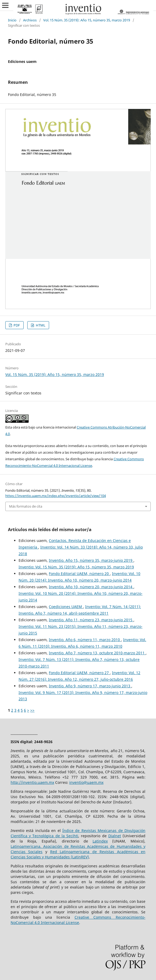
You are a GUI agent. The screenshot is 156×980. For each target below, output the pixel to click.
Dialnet (115, 836)
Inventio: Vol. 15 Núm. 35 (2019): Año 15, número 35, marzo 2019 (76, 567)
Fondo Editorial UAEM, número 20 (79, 574)
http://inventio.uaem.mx (32, 782)
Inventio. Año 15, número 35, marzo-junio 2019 (91, 560)
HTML (40, 325)
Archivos (30, 20)
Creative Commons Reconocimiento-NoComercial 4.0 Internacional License (78, 920)
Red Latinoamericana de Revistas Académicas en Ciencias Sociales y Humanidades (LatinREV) (78, 854)
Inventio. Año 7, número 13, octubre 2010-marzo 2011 (97, 653)
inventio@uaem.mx (86, 782)
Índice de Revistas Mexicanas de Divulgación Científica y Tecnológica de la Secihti (78, 833)
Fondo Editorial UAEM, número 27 (79, 673)
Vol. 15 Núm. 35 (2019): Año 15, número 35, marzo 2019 (87, 20)
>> (32, 710)
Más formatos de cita (26, 506)
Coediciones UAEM (66, 607)
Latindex (100, 841)
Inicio (12, 20)
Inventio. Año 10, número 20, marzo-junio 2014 (91, 587)
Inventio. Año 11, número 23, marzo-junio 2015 (91, 620)
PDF (16, 325)
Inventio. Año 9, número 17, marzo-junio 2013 (90, 686)
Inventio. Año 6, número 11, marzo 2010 (85, 640)
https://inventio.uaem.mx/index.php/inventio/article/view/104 (56, 496)
